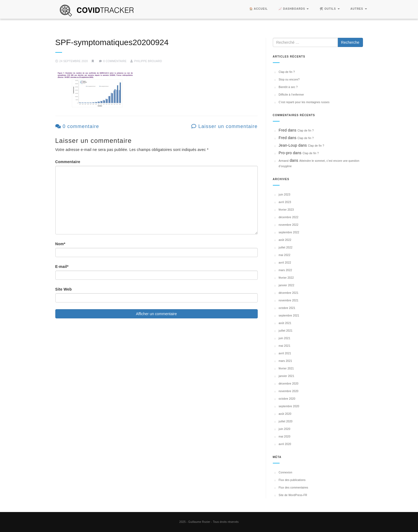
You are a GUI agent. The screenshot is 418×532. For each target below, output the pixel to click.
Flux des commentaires (294, 488)
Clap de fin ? (287, 72)
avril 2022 (285, 263)
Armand (284, 161)
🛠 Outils (329, 9)
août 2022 (285, 240)
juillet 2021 (286, 331)
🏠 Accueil (259, 9)
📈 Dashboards (294, 9)
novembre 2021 (289, 300)
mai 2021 (285, 346)
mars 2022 (286, 270)
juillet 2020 (286, 421)
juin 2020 (285, 429)
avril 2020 (285, 444)
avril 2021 (285, 353)
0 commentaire (77, 126)
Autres (359, 9)
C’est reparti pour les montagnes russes (304, 102)
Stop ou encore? (289, 80)
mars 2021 (286, 361)
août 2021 (285, 323)
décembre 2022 (289, 217)
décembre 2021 (289, 293)
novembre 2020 (289, 391)
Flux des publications (292, 480)
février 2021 (286, 368)
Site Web (64, 289)
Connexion (286, 472)
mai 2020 (285, 437)
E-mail (62, 267)
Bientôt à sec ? (288, 87)
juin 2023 (285, 195)
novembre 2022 (289, 225)
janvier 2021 (287, 376)
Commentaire (68, 162)
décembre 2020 (289, 384)
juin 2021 (285, 338)
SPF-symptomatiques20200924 (112, 42)
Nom (60, 244)
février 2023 (286, 210)
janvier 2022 (287, 285)
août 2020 (285, 414)
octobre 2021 (287, 308)
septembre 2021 (289, 316)
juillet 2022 (286, 248)
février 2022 (286, 278)
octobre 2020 (287, 399)
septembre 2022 (289, 232)
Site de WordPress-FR (293, 495)
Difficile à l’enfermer (291, 95)
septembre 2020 (289, 406)
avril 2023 (285, 202)
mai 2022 (285, 255)
